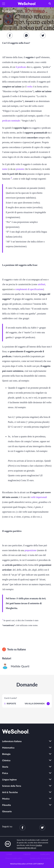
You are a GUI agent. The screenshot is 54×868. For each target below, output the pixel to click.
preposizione (31, 550)
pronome (20, 169)
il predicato (21, 67)
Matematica (8, 748)
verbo (30, 87)
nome (5, 169)
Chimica (6, 760)
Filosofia (6, 805)
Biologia (6, 754)
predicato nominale (11, 121)
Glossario (7, 811)
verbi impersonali (39, 497)
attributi (42, 284)
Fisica (5, 773)
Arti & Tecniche (10, 792)
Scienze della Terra (12, 786)
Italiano (22, 649)
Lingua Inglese (9, 779)
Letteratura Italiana (12, 741)
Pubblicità (27, 854)
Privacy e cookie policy (13, 858)
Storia (5, 767)
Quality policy (45, 854)
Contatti (9, 854)
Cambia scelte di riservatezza (40, 858)
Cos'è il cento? (11, 698)
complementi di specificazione (29, 289)
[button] (4, 4)
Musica (6, 799)
